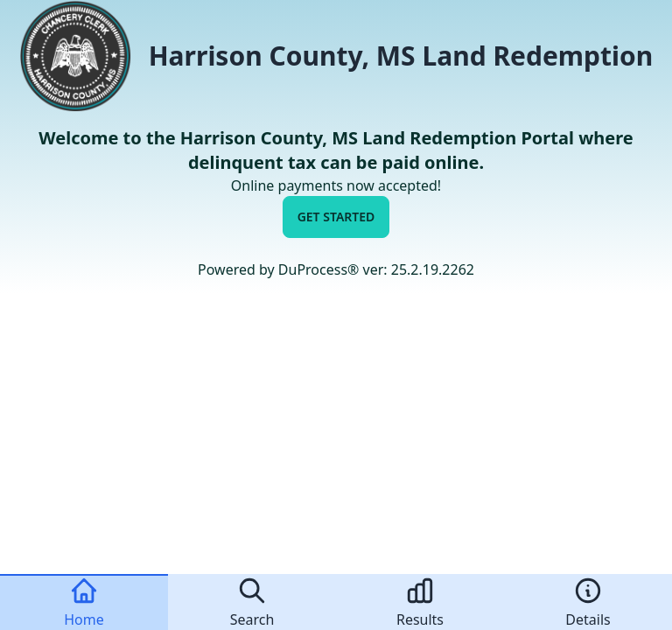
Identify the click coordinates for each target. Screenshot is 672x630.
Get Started (336, 217)
